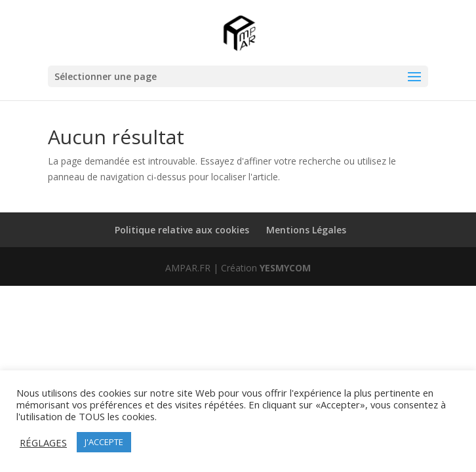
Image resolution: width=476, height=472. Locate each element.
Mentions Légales (306, 230)
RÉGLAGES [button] (43, 442)
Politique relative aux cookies (182, 230)
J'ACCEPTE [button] (104, 442)
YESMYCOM (285, 268)
